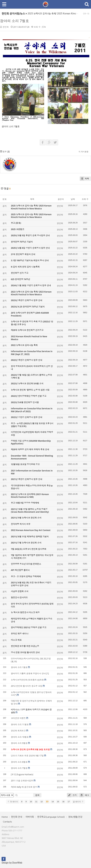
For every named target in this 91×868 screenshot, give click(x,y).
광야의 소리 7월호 (14, 21)
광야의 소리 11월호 (20, 724)
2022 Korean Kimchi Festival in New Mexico (29, 338)
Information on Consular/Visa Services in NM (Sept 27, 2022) (32, 353)
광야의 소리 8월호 (19, 762)
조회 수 (85, 199)
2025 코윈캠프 (18, 229)
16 (63, 802)
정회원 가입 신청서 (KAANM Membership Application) (31, 442)
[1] (48, 673)
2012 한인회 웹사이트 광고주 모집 (27, 686)
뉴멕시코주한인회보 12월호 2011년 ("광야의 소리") (31, 694)
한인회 (6, 27)
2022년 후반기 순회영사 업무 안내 (27, 360)
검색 (37, 795)
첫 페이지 (13, 802)
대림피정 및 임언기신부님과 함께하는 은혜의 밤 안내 (31, 702)
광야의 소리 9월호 (19, 743)
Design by (12, 863)
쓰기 (72, 795)
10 (31, 802)
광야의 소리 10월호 (20, 737)
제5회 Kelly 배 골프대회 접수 (24, 787)
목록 (84, 179)
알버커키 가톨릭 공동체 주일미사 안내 (28, 673)
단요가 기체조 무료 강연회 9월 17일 (27, 756)
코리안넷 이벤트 (18, 718)
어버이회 (30, 817)
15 (58, 802)
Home (5, 817)
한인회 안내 (17, 817)
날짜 (73, 199)
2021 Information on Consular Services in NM (32, 472)
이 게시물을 (84, 152)
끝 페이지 (78, 802)
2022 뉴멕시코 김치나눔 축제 (24, 345)
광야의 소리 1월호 (19, 667)
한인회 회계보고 (18, 731)
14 (53, 802)
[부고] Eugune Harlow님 (22, 774)
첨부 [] (5, 152)
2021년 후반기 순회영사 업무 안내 (27, 479)
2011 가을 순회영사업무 (22, 781)
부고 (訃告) (16, 223)
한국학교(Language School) (51, 817)
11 (36, 802)
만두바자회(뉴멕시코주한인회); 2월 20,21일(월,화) (31, 660)
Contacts (7, 822)
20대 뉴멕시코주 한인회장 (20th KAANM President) (30, 314)
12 (42, 802)
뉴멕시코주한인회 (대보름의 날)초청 (27, 680)
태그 (84, 795)
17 (69, 802)
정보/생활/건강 (75, 817)
